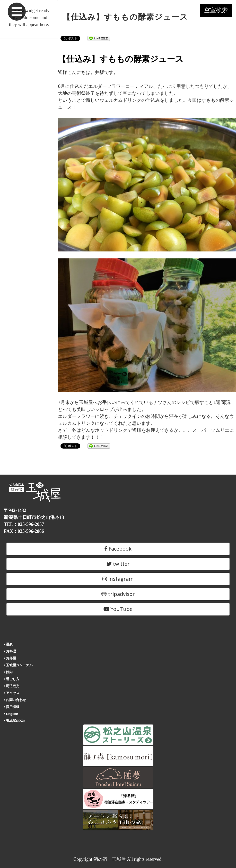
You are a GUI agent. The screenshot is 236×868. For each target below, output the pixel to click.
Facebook (118, 549)
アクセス (12, 693)
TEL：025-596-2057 (24, 524)
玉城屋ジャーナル (18, 665)
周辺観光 (12, 686)
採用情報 (12, 707)
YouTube (118, 609)
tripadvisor (118, 594)
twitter (118, 564)
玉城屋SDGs (15, 721)
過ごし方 (12, 679)
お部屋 (10, 658)
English (11, 714)
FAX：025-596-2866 (24, 531)
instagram (118, 579)
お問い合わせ (15, 700)
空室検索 (213, 12)
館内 (8, 672)
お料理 (10, 651)
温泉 (8, 644)
